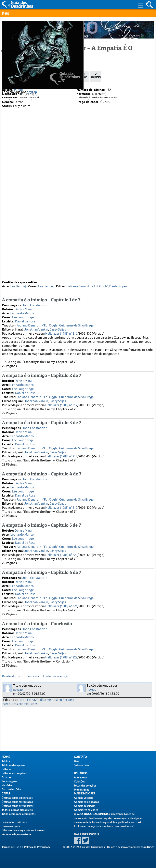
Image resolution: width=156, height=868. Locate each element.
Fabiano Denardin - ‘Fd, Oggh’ (87, 286)
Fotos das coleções (85, 786)
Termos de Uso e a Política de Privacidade (26, 847)
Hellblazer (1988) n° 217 (61, 405)
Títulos (6, 761)
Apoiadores (81, 777)
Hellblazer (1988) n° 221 (61, 606)
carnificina (28, 700)
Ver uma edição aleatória (16, 834)
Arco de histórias (12, 789)
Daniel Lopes (118, 286)
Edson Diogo (147, 847)
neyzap (32, 269)
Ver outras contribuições (20, 704)
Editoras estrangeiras (14, 773)
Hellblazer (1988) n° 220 (61, 555)
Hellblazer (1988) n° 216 (61, 333)
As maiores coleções (86, 810)
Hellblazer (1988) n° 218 (61, 456)
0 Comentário (16, 62)
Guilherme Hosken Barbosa (55, 700)
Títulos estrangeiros (13, 765)
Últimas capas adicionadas (17, 798)
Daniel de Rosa (25, 321)
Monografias (82, 790)
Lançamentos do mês (14, 822)
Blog (77, 761)
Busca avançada (11, 826)
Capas (6, 794)
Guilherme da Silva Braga (76, 325)
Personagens (9, 781)
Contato (80, 757)
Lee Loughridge (23, 317)
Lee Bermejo (19, 286)
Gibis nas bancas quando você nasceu (23, 830)
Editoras (6, 769)
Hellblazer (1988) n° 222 (61, 657)
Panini (18, 90)
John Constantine (35, 305)
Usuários (81, 773)
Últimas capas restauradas (17, 802)
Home (6, 757)
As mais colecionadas (86, 802)
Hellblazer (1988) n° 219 (61, 507)
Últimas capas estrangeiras (18, 806)
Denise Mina (23, 309)
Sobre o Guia (81, 765)
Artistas (6, 777)
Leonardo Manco (22, 313)
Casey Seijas (58, 329)
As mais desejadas (85, 806)
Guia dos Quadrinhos (93, 814)
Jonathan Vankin (36, 329)
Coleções (79, 781)
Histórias (7, 785)
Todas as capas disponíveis (17, 810)
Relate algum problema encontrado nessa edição (36, 676)
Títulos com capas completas (19, 814)
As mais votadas (84, 798)
